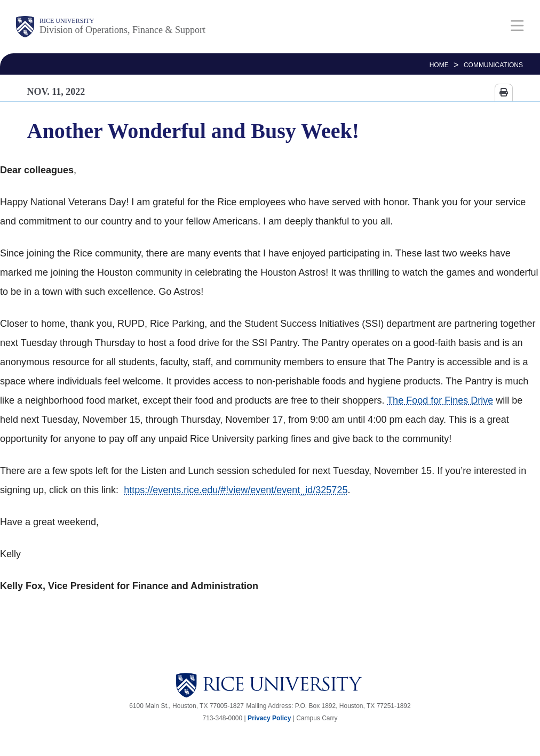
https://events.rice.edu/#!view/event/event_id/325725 (236, 490)
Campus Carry (317, 718)
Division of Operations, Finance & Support (122, 30)
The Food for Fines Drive (440, 400)
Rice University (67, 21)
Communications (493, 65)
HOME (439, 65)
